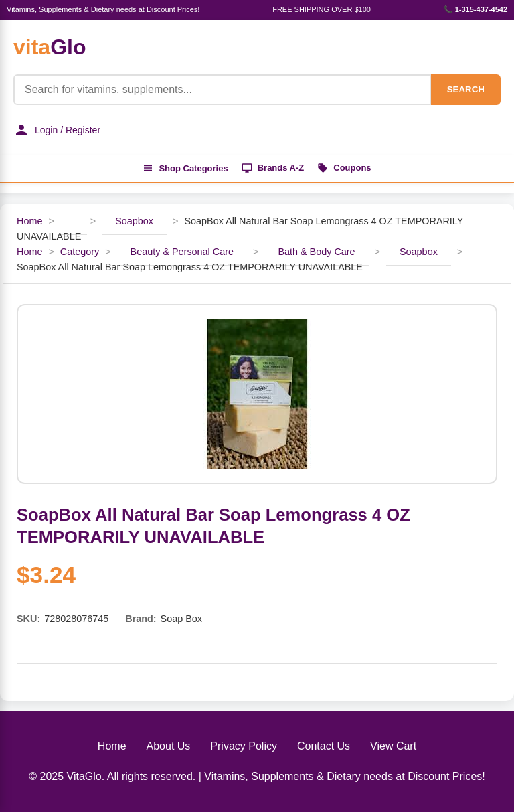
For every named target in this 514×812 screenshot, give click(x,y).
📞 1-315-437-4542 (476, 9)
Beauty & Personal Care (182, 252)
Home (29, 221)
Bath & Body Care (316, 252)
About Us (169, 746)
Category (80, 252)
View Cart (393, 746)
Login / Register (57, 130)
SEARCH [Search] (466, 89)
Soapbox (134, 221)
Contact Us (324, 746)
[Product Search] (222, 90)
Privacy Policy (244, 746)
